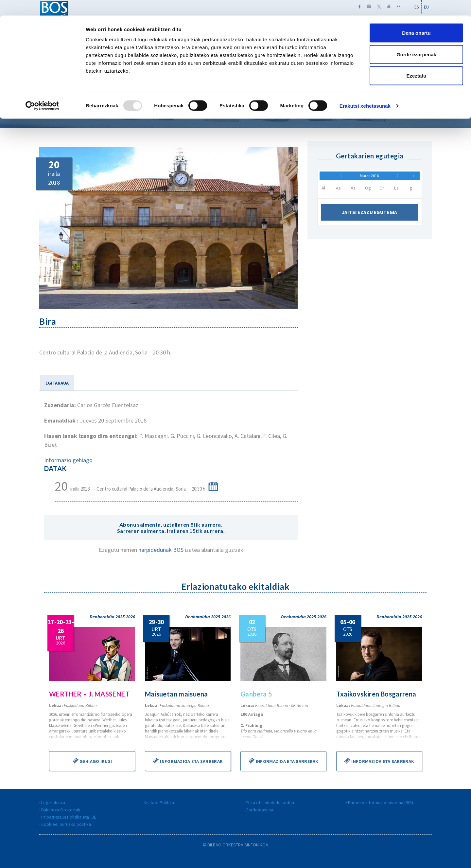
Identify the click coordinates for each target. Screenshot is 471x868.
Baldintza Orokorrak (61, 810)
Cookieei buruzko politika (66, 824)
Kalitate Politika (159, 803)
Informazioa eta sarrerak (188, 761)
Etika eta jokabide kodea (270, 803)
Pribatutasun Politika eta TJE (69, 817)
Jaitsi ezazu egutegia (370, 216)
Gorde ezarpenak (416, 39)
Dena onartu (416, 17)
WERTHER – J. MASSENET (90, 694)
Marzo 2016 (369, 177)
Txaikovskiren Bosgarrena (377, 694)
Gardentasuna (259, 810)
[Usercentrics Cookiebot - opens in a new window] (42, 90)
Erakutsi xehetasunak (365, 90)
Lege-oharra (53, 803)
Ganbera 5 (257, 694)
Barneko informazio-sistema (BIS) (381, 803)
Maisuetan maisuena (177, 694)
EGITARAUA (57, 383)
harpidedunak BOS (162, 550)
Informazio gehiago (68, 460)
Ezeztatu (417, 60)
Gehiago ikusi (92, 761)
